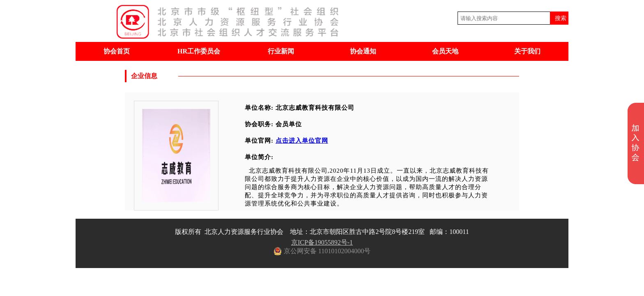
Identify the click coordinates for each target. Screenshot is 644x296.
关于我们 (527, 51)
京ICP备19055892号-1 (322, 242)
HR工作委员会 (199, 51)
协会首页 (117, 51)
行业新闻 (281, 51)
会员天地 (445, 51)
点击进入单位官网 (302, 141)
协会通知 (363, 51)
